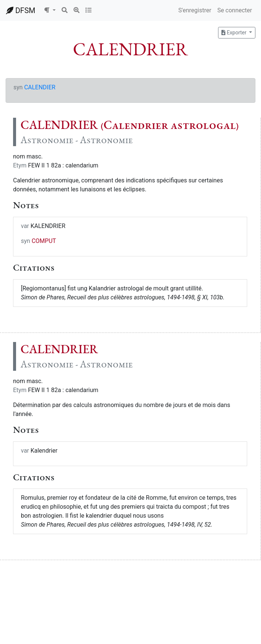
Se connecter (235, 10)
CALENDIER (40, 87)
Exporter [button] (234, 33)
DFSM (21, 10)
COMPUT (44, 241)
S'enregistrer (195, 10)
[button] (50, 10)
